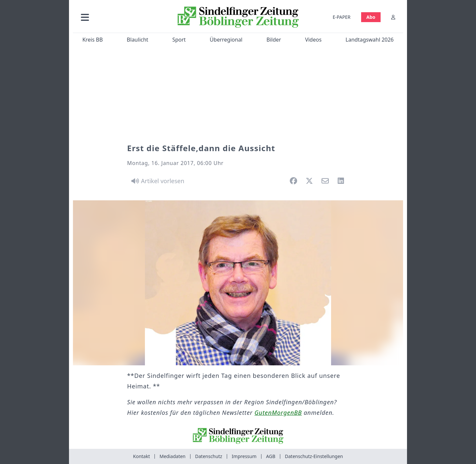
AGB (271, 456)
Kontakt (141, 456)
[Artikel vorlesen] (157, 181)
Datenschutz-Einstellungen (314, 456)
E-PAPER (342, 17)
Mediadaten (172, 456)
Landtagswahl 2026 (370, 40)
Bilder (274, 40)
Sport (179, 40)
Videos (313, 40)
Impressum (244, 456)
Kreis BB (92, 40)
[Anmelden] (393, 17)
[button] (120, 17)
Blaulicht (137, 40)
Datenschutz (209, 456)
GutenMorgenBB (278, 413)
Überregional (226, 40)
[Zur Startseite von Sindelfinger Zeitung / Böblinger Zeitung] (238, 17)
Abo (371, 17)
